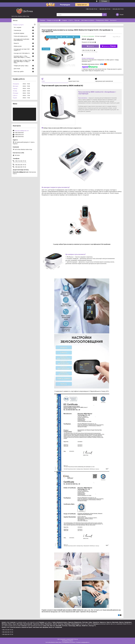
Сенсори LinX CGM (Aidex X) (22, 53)
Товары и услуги (18, 25)
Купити (91, 46)
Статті (71, 20)
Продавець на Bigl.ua (68, 641)
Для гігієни (17, 69)
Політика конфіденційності (83, 642)
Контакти (113, 20)
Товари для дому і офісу (21, 66)
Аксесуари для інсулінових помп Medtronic (21, 40)
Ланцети (16, 43)
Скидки (64, 20)
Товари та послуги (53, 20)
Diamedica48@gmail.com (22, 131)
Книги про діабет (19, 72)
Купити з (110, 46)
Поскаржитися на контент (69, 642)
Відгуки (42, 24)
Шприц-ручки (18, 46)
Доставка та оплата (88, 20)
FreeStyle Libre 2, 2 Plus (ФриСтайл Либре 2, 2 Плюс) (22, 57)
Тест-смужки (17, 27)
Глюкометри (17, 30)
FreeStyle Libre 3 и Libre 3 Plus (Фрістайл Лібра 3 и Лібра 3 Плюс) (22, 62)
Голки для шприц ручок (21, 36)
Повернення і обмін (102, 20)
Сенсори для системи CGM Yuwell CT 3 (22, 50)
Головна (42, 20)
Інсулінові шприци (19, 33)
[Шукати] (104, 15)
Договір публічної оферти (55, 24)
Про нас (77, 20)
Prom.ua (76, 639)
